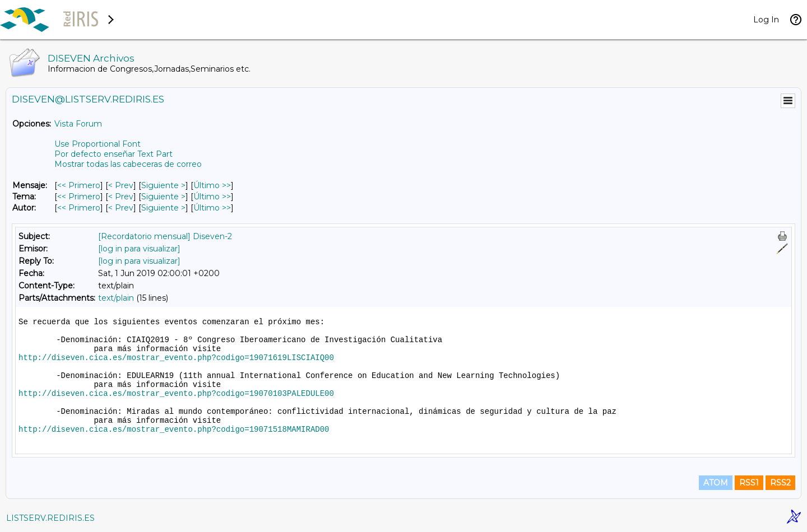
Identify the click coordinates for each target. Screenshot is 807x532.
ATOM (716, 483)
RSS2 (780, 483)
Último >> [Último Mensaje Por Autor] (212, 208)
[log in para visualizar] (139, 249)
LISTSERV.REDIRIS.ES (50, 518)
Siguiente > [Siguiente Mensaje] (163, 185)
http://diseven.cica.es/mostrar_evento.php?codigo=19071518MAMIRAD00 (174, 430)
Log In (766, 20)
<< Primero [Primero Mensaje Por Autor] (79, 208)
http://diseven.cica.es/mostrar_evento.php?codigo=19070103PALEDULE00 (176, 394)
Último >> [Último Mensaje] (212, 185)
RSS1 (749, 483)
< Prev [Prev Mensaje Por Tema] (121, 197)
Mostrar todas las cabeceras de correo (128, 164)
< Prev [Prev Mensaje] (121, 185)
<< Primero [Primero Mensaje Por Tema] (79, 197)
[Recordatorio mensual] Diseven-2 (165, 236)
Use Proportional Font (98, 144)
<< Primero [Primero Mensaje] (79, 185)
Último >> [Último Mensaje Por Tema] (212, 197)
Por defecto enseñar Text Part (113, 154)
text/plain (116, 298)
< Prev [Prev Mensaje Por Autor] (121, 208)
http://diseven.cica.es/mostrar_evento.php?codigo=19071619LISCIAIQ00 (176, 358)
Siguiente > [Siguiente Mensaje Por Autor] (163, 208)
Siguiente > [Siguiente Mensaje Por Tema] (163, 197)
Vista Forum (78, 124)
